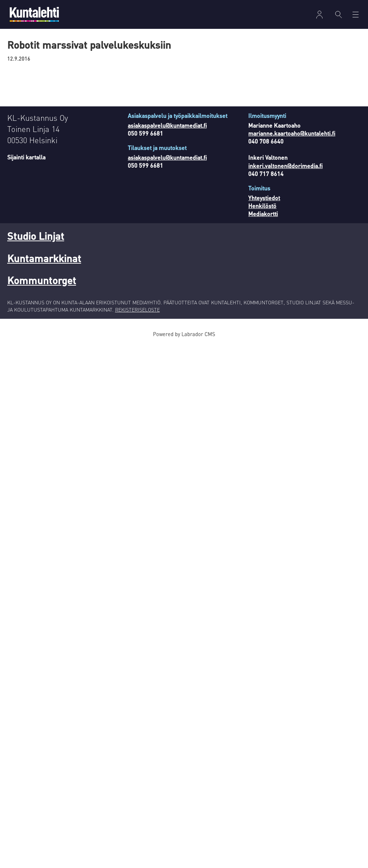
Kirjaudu (319, 15)
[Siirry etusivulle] (34, 14)
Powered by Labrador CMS (184, 334)
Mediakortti (263, 214)
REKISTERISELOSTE (137, 309)
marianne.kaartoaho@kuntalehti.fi (292, 133)
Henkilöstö (262, 206)
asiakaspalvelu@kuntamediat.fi (167, 125)
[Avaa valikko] (356, 15)
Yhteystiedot (264, 198)
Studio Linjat (36, 236)
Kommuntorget (42, 280)
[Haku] (339, 14)
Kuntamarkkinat (44, 258)
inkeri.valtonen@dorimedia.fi (285, 166)
